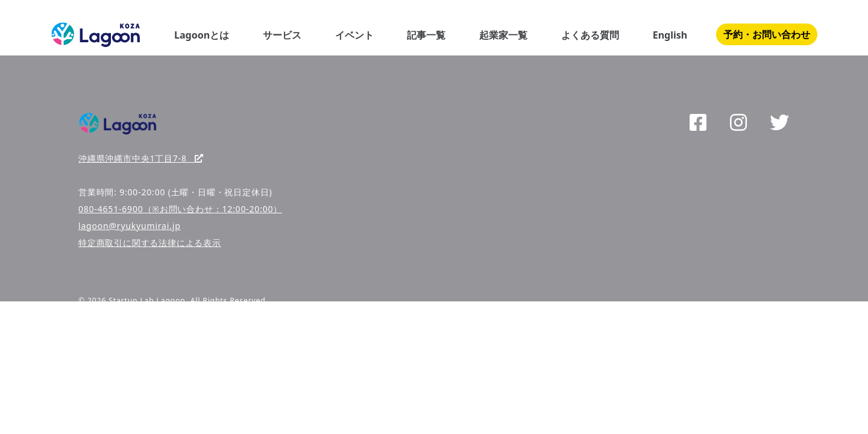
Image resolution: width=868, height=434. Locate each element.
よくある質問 (590, 35)
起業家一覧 (503, 35)
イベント (354, 35)
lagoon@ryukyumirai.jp (130, 226)
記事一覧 (426, 35)
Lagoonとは (202, 35)
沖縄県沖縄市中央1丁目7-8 (141, 158)
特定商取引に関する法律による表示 (150, 243)
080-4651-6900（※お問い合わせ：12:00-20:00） (180, 209)
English (670, 35)
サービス (282, 35)
